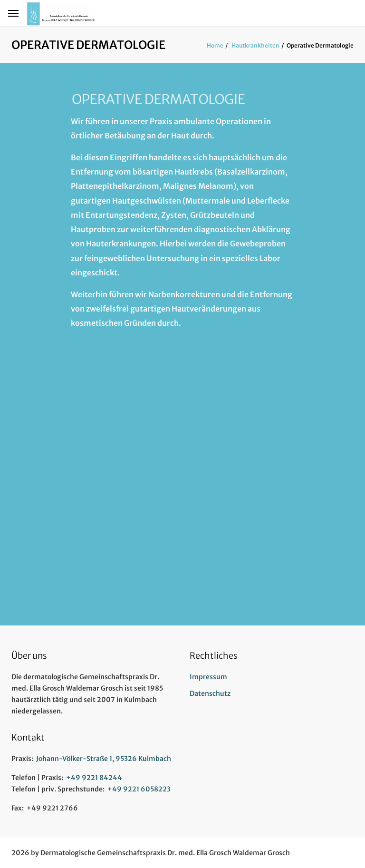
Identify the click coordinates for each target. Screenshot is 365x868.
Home (215, 45)
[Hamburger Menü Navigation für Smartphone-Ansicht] (13, 13)
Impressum (208, 677)
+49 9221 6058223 (139, 789)
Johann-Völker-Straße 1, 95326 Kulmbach (104, 759)
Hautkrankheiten (255, 45)
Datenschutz (210, 693)
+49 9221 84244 (94, 778)
